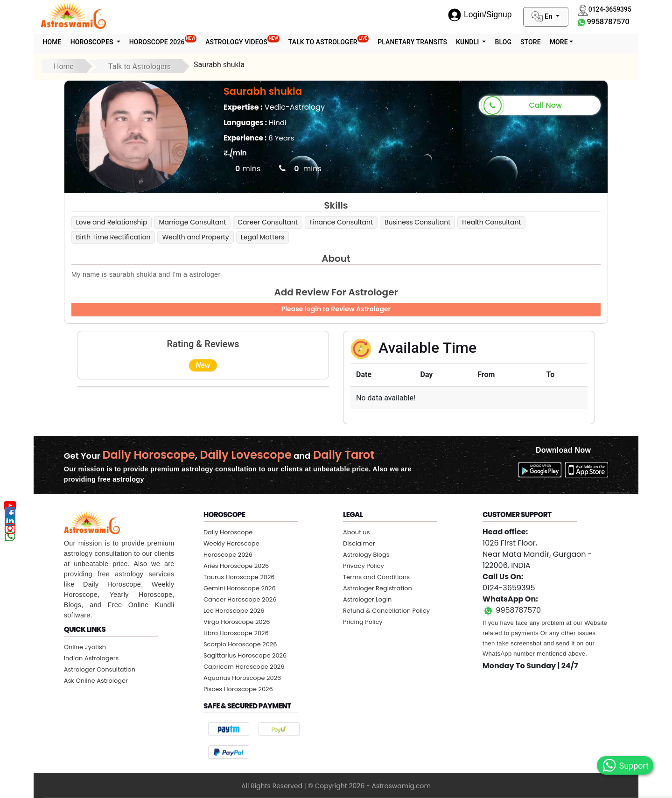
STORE (531, 42)
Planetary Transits (412, 42)
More (559, 42)
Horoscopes (93, 42)
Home (52, 42)
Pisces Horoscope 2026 (238, 689)
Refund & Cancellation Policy (386, 611)
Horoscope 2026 (163, 40)
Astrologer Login (367, 599)
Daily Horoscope (228, 532)
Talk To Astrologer (329, 40)
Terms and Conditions (376, 577)
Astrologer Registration (378, 588)
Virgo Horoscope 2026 (237, 622)
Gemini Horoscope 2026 (240, 588)
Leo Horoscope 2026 (234, 611)
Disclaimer (359, 543)
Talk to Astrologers (140, 66)
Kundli (468, 42)
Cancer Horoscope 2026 (240, 599)
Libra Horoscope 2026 (236, 633)
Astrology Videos (242, 40)
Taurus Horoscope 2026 (239, 577)
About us (357, 532)
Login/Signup (480, 14)
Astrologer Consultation (100, 669)
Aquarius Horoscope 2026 (242, 678)
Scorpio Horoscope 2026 (240, 644)
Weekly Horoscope (231, 543)
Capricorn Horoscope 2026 (244, 667)
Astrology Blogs (366, 555)
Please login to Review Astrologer (336, 309)
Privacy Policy (364, 566)
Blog (503, 42)
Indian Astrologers (91, 658)
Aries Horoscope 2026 (236, 566)
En (543, 17)
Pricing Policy (363, 622)
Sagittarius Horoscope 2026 (245, 655)
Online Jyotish (85, 647)
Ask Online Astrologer (96, 681)
